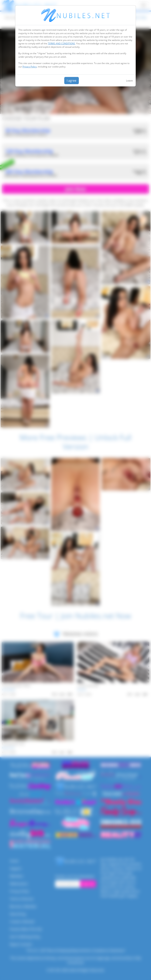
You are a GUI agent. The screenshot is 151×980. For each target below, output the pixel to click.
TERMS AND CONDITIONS (61, 43)
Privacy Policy (30, 67)
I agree (72, 81)
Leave (129, 81)
